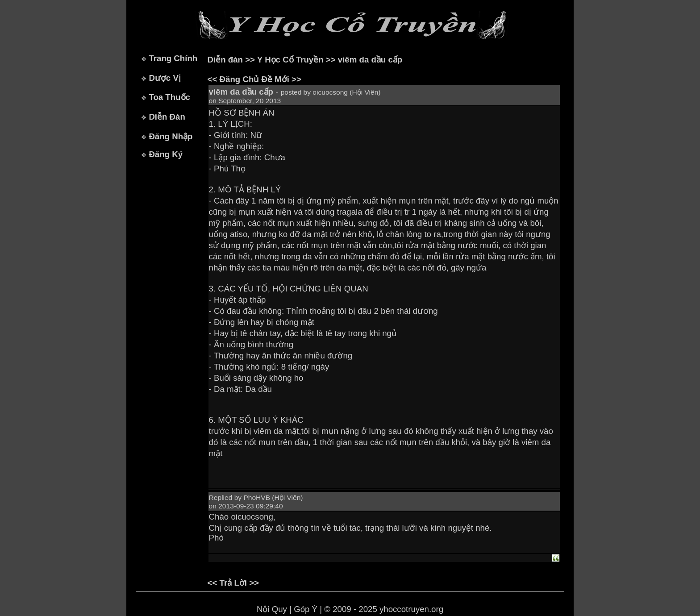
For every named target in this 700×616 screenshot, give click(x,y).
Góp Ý (306, 609)
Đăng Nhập (171, 136)
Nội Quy (272, 609)
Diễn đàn (225, 60)
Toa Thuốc (169, 97)
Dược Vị (165, 78)
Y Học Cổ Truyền (290, 60)
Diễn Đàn (167, 117)
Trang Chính (173, 58)
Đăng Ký (166, 154)
